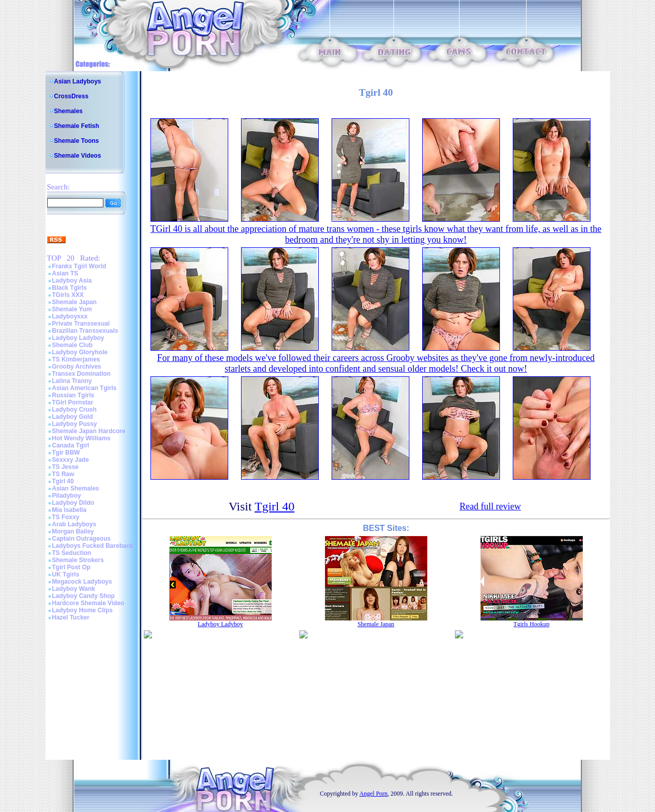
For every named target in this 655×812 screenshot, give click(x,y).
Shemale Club (72, 345)
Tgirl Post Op (71, 567)
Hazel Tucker (71, 617)
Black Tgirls (70, 288)
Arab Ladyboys (74, 524)
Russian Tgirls (73, 395)
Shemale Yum (72, 309)
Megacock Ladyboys (82, 582)
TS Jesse (65, 467)
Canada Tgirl (71, 445)
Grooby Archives (77, 367)
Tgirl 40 (63, 481)
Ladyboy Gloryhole (80, 352)
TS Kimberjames (76, 359)
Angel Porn (373, 794)
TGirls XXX (68, 295)
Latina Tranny (72, 381)
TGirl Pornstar (73, 402)
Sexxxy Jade (71, 460)
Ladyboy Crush (74, 410)
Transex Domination (82, 374)
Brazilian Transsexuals (85, 331)
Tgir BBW (66, 453)
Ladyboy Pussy (75, 424)
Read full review (490, 506)
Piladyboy (67, 496)
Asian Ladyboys (78, 81)
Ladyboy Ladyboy (78, 338)
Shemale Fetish (77, 126)
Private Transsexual (81, 324)
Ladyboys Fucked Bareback (93, 546)
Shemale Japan (74, 302)
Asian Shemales (76, 488)
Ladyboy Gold (73, 417)
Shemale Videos (78, 156)
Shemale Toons (77, 141)
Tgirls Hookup (531, 624)
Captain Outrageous (82, 539)
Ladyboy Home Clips (83, 610)
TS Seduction (72, 553)
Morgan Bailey (73, 531)
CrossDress (71, 96)
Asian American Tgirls (84, 388)
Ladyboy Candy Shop (84, 596)
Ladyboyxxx (70, 316)
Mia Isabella (69, 510)
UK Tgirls (66, 574)
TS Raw (63, 474)
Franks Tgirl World (79, 266)
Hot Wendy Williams (81, 438)
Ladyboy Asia (72, 281)
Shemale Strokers (78, 560)
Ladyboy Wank (74, 589)
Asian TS (65, 273)
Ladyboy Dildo (73, 503)
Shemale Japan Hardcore (89, 431)
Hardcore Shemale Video (88, 603)
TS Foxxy (66, 517)
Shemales (69, 111)
